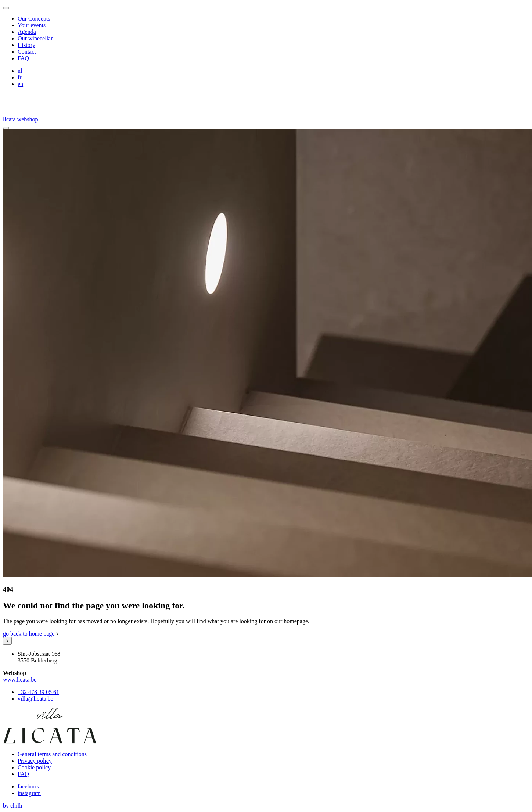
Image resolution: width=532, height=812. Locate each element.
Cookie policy (34, 767)
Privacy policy (35, 761)
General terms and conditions (52, 754)
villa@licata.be (35, 699)
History (26, 45)
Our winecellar (35, 38)
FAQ (23, 58)
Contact (27, 52)
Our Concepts (34, 19)
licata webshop (21, 119)
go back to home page (31, 634)
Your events (32, 25)
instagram (29, 793)
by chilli (13, 806)
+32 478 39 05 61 (38, 692)
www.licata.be (20, 680)
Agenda (27, 32)
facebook (28, 786)
